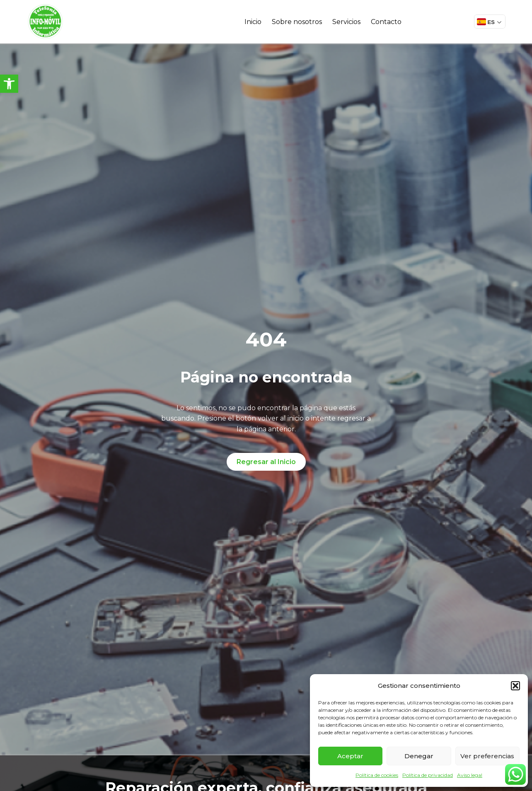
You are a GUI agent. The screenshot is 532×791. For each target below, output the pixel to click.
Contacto (386, 22)
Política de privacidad (428, 775)
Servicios (346, 22)
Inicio (253, 22)
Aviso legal (470, 775)
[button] (9, 84)
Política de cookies (377, 775)
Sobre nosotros (297, 22)
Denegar (419, 756)
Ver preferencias (487, 756)
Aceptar (350, 756)
